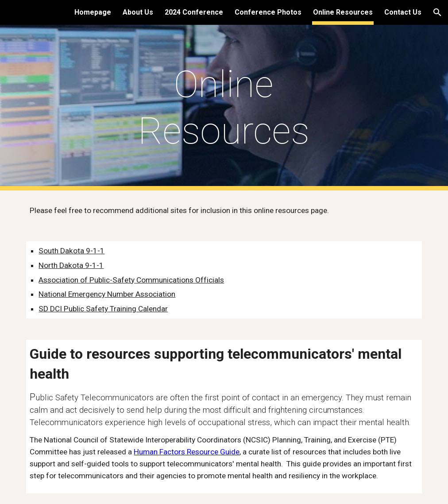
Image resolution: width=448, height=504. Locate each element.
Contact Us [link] (403, 12)
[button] (437, 12)
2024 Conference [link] (194, 12)
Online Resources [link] (343, 12)
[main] (224, 108)
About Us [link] (138, 12)
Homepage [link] (93, 12)
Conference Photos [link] (268, 12)
